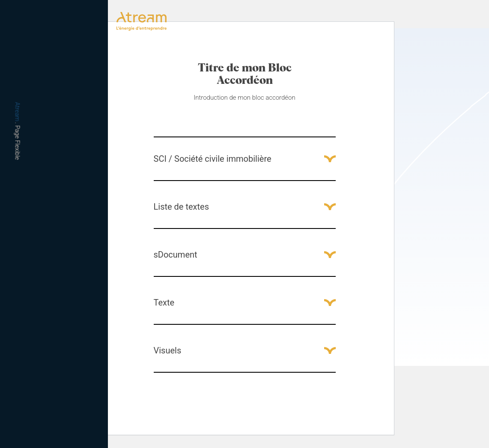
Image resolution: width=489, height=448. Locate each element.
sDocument (176, 255)
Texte (164, 303)
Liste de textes (181, 207)
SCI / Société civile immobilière (213, 159)
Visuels (168, 350)
